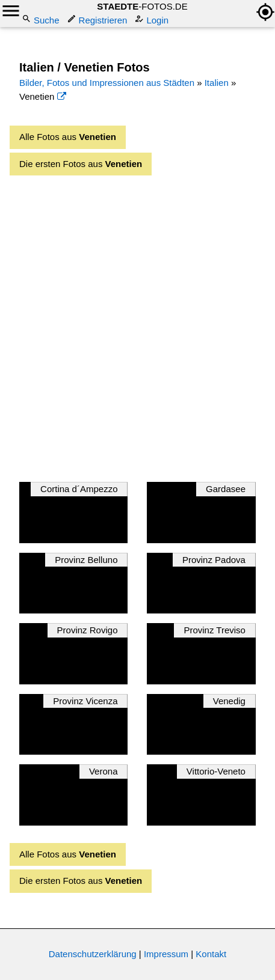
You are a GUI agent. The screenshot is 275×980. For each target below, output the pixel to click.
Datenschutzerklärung (93, 954)
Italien (217, 83)
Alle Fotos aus (68, 137)
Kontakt (211, 954)
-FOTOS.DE (142, 6)
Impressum (166, 954)
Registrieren (98, 20)
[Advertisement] (137, 325)
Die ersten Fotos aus (81, 164)
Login (153, 20)
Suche (42, 20)
